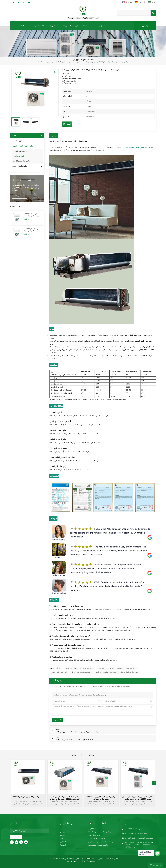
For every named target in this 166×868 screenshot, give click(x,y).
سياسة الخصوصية (94, 862)
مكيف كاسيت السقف (20, 151)
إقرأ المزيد (27, 229)
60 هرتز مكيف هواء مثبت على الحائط (101, 832)
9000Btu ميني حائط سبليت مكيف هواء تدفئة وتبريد (32, 225)
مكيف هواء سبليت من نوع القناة (106, 672)
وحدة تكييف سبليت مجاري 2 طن (81, 672)
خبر (77, 26)
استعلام (67, 124)
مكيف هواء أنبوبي (75, 62)
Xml (85, 862)
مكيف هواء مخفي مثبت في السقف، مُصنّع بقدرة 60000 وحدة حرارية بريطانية (138, 798)
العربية (152, 2)
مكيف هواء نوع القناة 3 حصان (129, 672)
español (140, 2)
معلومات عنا (88, 26)
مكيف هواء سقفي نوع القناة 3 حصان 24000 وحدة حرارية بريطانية (77, 695)
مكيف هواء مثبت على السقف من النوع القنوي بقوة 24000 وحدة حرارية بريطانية (65, 798)
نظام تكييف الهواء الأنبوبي (97, 839)
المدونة (79, 862)
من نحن (63, 832)
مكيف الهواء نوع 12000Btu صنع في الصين (28, 797)
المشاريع (54, 26)
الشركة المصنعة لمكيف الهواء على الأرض (102, 842)
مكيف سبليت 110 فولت (96, 829)
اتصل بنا (101, 26)
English (127, 2)
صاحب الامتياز (40, 26)
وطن (14, 26)
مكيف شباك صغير (94, 835)
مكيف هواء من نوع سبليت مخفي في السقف (79, 668)
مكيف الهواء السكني (19, 141)
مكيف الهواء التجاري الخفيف (56, 62)
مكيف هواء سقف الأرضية (21, 161)
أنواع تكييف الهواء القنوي (59, 672)
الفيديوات (67, 26)
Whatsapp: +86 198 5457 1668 (136, 834)
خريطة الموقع (70, 862)
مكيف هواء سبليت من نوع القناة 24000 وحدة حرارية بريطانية (117, 668)
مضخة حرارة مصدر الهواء (21, 177)
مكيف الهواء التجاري (19, 166)
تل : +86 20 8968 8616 (133, 829)
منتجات (24, 25)
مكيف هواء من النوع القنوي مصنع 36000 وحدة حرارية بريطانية (101, 798)
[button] (154, 783)
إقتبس (145, 26)
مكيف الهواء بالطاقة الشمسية (23, 172)
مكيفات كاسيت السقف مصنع (98, 845)
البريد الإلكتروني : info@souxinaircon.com (140, 838)
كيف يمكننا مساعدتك (22, 190)
